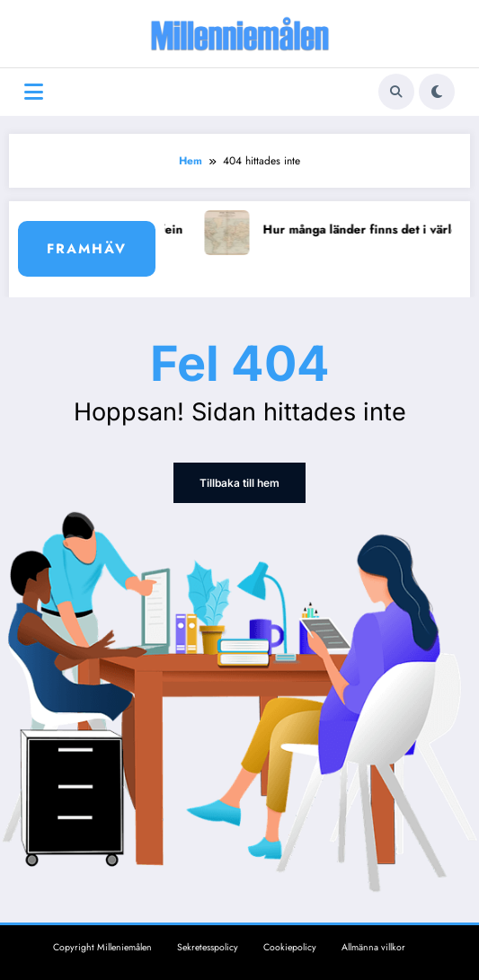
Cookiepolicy (290, 947)
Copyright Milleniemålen (102, 947)
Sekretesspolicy (208, 947)
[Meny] (34, 92)
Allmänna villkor (373, 947)
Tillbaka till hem (239, 483)
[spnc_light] (437, 92)
